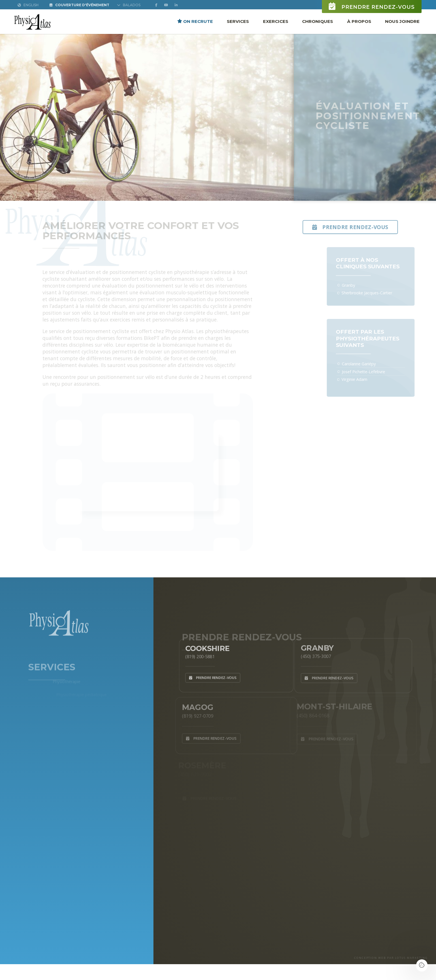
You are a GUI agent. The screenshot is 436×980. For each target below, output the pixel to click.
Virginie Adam (360, 379)
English (28, 5)
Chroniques (318, 21)
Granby (354, 285)
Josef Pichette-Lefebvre (369, 372)
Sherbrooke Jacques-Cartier (373, 293)
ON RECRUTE (195, 21)
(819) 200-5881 (195, 656)
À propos (359, 21)
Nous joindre (402, 21)
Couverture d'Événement (79, 5)
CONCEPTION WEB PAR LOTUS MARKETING (391, 958)
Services (238, 21)
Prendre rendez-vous (372, 6)
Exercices (276, 21)
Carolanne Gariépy (365, 364)
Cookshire (204, 646)
